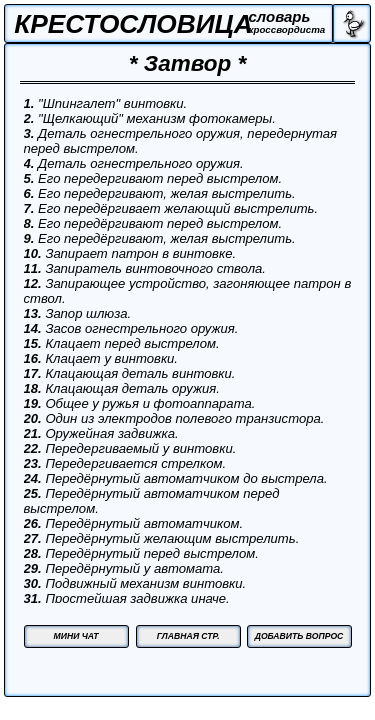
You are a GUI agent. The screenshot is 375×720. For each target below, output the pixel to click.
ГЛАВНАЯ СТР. (188, 636)
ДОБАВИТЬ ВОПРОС (299, 636)
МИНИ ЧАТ (76, 636)
